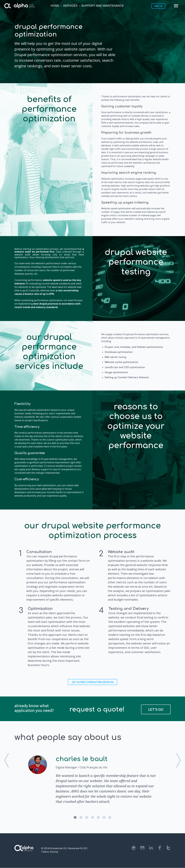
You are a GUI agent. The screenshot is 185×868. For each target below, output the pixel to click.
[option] (92, 779)
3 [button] (87, 817)
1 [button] (75, 817)
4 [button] (92, 817)
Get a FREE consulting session (93, 682)
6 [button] (104, 817)
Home (55, 6)
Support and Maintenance (103, 6)
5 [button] (98, 817)
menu (176, 6)
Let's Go (156, 709)
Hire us (158, 6)
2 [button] (81, 817)
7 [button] (110, 817)
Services (70, 6)
